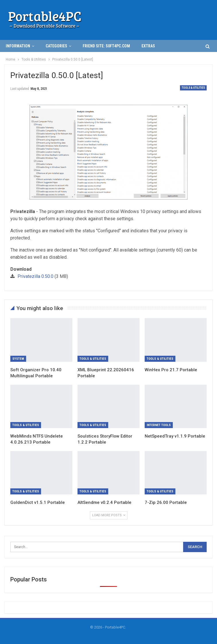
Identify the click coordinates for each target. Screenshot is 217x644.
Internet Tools (159, 425)
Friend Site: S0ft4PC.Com (106, 46)
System (18, 359)
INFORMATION (18, 46)
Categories (56, 46)
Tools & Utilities (193, 88)
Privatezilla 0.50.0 (35, 276)
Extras (148, 46)
